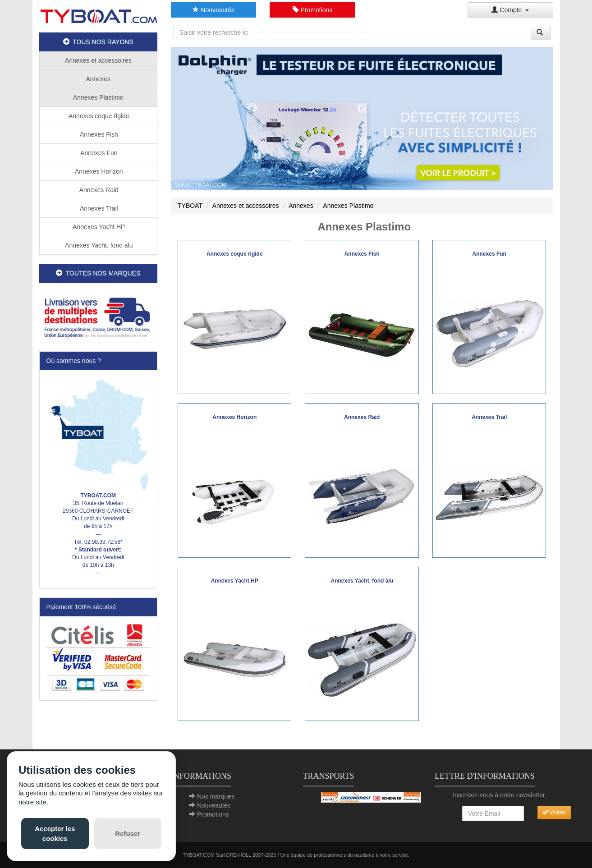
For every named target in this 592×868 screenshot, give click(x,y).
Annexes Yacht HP (98, 227)
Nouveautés (213, 10)
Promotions (313, 10)
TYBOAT (190, 206)
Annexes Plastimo (98, 97)
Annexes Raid (98, 190)
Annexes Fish (98, 134)
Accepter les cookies (55, 833)
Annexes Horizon (98, 171)
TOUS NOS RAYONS (98, 42)
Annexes (98, 79)
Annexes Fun (98, 153)
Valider (554, 813)
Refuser (128, 834)
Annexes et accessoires (98, 60)
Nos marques (216, 796)
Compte (510, 10)
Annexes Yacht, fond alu (98, 245)
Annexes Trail (98, 208)
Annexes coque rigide (98, 116)
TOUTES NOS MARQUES (98, 273)
